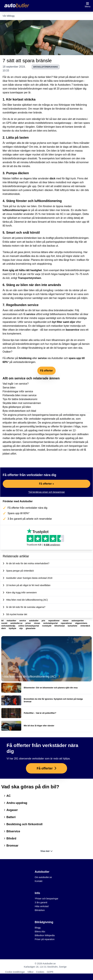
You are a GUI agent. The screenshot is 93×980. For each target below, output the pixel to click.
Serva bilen (9, 388)
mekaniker (12, 621)
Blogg (38, 928)
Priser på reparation (45, 939)
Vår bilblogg (9, 16)
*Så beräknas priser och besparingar (46, 492)
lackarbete (73, 626)
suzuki (5, 623)
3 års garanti (41, 902)
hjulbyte (13, 628)
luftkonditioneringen (15, 210)
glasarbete (31, 628)
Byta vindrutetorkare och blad (19, 411)
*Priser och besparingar (46, 899)
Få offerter (46, 371)
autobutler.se (17, 623)
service (31, 314)
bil (3, 621)
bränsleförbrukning (46, 67)
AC (7, 796)
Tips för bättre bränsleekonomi (20, 399)
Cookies (40, 972)
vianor (66, 621)
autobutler (34, 621)
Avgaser (11, 810)
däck (52, 178)
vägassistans (81, 623)
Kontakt (39, 881)
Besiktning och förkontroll (23, 824)
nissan (37, 623)
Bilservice (12, 831)
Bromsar (11, 846)
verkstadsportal (51, 623)
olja (21, 628)
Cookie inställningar (15, 972)
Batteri (10, 817)
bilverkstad (60, 626)
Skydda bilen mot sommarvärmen (22, 403)
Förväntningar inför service (18, 391)
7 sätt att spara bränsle (27, 61)
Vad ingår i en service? (16, 384)
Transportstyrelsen (29, 278)
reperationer (67, 623)
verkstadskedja (9, 626)
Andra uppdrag (16, 803)
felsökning (25, 358)
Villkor (30, 972)
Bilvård (10, 838)
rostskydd (47, 626)
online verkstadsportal (29, 626)
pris (44, 621)
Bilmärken (40, 910)
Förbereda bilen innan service (20, 395)
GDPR (50, 972)
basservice (72, 330)
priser (29, 623)
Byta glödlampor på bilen (17, 407)
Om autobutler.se (43, 877)
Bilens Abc (40, 932)
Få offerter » (46, 484)
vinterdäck (85, 626)
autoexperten (78, 621)
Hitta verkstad (42, 906)
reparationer (54, 621)
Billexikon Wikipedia (45, 935)
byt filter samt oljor (64, 322)
